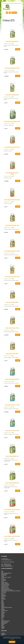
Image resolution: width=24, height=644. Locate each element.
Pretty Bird (3, 599)
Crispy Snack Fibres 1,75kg (12, 328)
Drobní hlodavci (4, 611)
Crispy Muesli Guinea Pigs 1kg (12, 147)
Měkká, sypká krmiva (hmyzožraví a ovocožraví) (11, 591)
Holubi (3, 604)
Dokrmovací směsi (5, 586)
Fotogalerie (4, 634)
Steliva (3, 617)
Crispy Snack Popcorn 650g (12, 379)
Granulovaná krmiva (5, 585)
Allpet (2, 602)
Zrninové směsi (4, 582)
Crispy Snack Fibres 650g (12, 302)
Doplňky (3, 606)
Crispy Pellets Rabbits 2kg (12, 456)
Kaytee (3, 597)
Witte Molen (4, 596)
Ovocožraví (4, 580)
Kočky (2, 625)
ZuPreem (3, 598)
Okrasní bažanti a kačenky (7, 607)
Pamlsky (3, 616)
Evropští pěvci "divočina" (6, 577)
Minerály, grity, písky (5, 589)
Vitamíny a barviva (5, 588)
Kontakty (7, 13)
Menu (15, 13)
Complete (3, 613)
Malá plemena (4, 623)
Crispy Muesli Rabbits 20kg (12, 95)
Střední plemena (5, 622)
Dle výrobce (4, 592)
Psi (2, 619)
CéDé (2, 601)
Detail (18, 49)
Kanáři (3, 576)
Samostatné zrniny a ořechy (7, 590)
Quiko (2, 594)
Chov (2, 635)
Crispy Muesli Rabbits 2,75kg (12, 68)
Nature (3, 614)
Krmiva (3, 605)
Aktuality (3, 633)
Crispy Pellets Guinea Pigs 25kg (12, 536)
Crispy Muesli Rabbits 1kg (12, 41)
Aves (2, 600)
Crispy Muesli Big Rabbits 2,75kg (12, 121)
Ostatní (3, 603)
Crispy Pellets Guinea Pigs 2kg (12, 510)
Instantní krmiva (4, 587)
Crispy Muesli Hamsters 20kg (12, 277)
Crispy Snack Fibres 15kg (12, 354)
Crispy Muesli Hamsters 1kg (12, 225)
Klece (2, 618)
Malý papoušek (4, 574)
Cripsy (3, 615)
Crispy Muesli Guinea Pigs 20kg (12, 200)
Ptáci (2, 571)
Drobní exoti (4, 575)
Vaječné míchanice (5, 584)
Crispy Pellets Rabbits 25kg (12, 483)
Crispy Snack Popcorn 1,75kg (12, 405)
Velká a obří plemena (6, 621)
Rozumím (12, 642)
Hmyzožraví (4, 579)
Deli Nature (4, 595)
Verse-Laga (4, 593)
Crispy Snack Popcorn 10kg (12, 431)
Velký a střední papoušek (6, 573)
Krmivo (3, 581)
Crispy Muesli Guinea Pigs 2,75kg (12, 173)
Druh (2, 572)
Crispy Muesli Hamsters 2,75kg (12, 251)
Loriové (3, 578)
